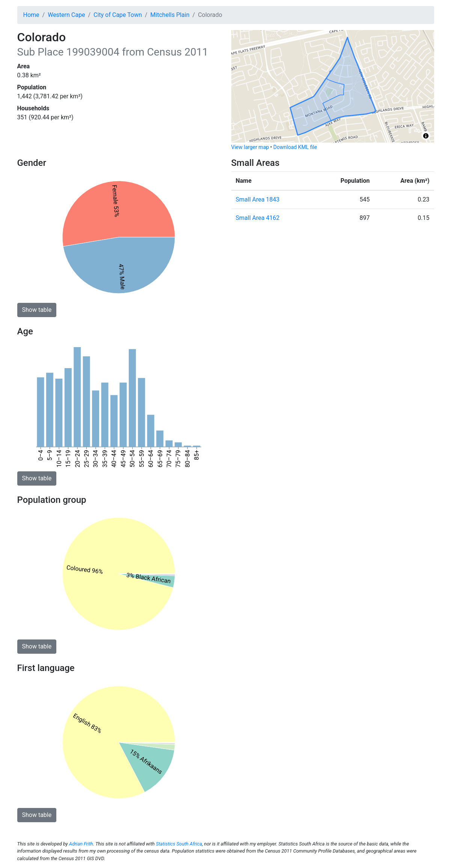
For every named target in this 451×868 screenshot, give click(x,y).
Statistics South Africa (179, 844)
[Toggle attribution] (426, 136)
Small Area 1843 (258, 199)
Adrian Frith (81, 844)
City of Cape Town (118, 15)
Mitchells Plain (170, 15)
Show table (37, 310)
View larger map (250, 147)
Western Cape (66, 15)
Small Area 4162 (258, 218)
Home (31, 15)
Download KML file (295, 147)
